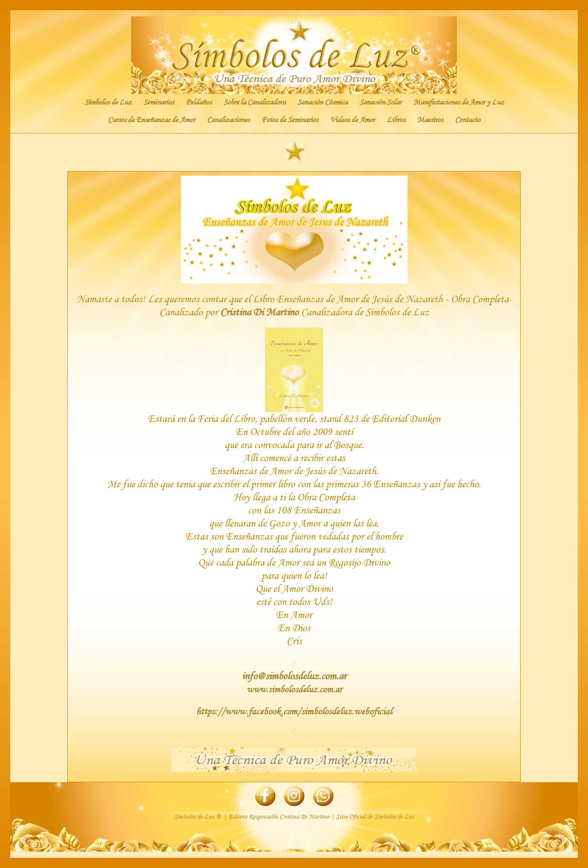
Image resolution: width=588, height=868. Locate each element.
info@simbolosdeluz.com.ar (294, 676)
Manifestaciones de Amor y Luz (459, 102)
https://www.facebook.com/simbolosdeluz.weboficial (294, 711)
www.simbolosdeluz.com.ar (294, 689)
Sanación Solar (380, 102)
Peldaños (199, 102)
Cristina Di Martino (259, 312)
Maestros (430, 120)
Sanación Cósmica (322, 102)
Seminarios (159, 102)
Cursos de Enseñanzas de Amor (151, 120)
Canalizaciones (228, 120)
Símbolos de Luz (108, 102)
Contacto (468, 120)
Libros (396, 120)
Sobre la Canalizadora (254, 102)
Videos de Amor (352, 120)
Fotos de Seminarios (290, 120)
